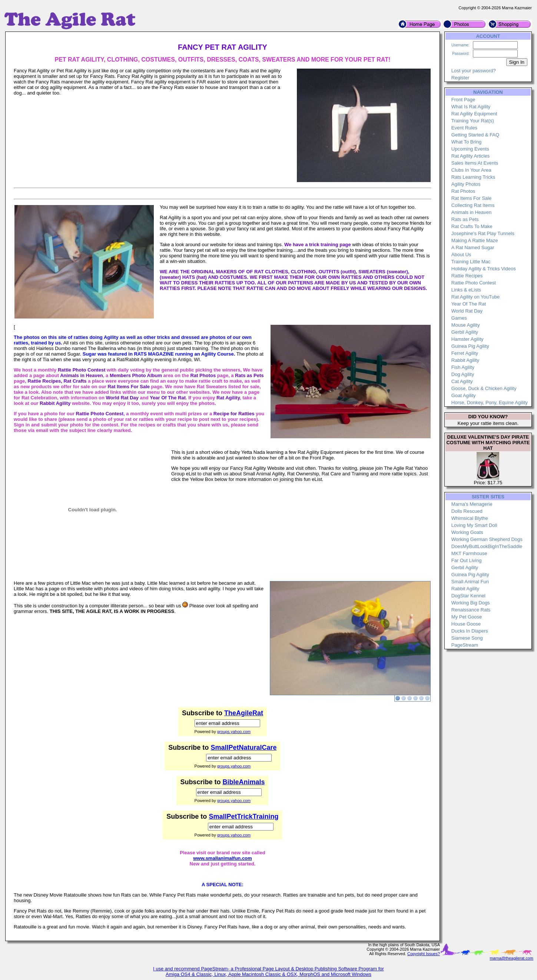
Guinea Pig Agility (470, 346)
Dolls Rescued (467, 511)
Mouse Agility (466, 325)
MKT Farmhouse (469, 553)
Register (460, 78)
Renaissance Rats (471, 610)
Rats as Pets (465, 219)
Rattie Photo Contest (474, 283)
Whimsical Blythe (470, 518)
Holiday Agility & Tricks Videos (484, 269)
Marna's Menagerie (472, 504)
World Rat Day (467, 311)
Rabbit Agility (465, 360)
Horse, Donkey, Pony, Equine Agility (490, 402)
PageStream (465, 645)
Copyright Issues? (424, 954)
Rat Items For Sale (471, 198)
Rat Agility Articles (470, 156)
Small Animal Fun (470, 582)
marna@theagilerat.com (511, 958)
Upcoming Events (470, 149)
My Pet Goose (467, 617)
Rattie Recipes (467, 276)
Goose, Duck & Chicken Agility (484, 388)
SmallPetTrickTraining (243, 816)
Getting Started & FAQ (475, 135)
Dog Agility (463, 374)
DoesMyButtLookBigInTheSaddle (487, 546)
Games (459, 318)
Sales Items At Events (475, 163)
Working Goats (467, 532)
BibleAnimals (243, 782)
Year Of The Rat (469, 304)
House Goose (466, 624)
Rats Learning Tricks (473, 177)
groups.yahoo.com (234, 732)
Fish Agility (463, 367)
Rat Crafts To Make (472, 226)
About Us (461, 255)
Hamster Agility (468, 339)
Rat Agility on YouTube (475, 297)
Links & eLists (466, 290)
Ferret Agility (465, 353)
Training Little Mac (471, 262)
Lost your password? (474, 71)
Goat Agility (464, 395)
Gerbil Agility (465, 332)
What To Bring (466, 142)
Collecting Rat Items (473, 205)
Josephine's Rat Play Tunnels (483, 233)
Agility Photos (466, 184)
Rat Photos (463, 191)
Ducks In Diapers (470, 631)
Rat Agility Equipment (474, 114)
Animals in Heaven (471, 212)
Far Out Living (467, 560)
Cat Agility (462, 381)
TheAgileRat (244, 713)
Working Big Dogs (471, 603)
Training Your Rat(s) (473, 121)
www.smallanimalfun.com (222, 858)
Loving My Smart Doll (474, 525)
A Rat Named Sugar (473, 248)
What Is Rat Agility (471, 107)
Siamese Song (467, 638)
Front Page (463, 100)
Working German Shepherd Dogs (487, 539)
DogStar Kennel (468, 596)
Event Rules (464, 128)
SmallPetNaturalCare (243, 748)
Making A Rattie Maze (475, 240)
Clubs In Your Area (471, 170)
